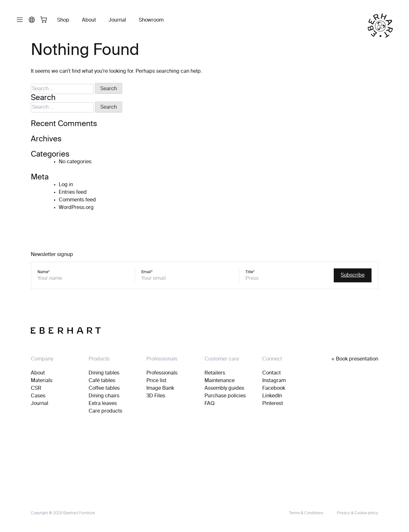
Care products (105, 411)
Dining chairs (104, 396)
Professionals (162, 373)
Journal (117, 20)
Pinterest (273, 404)
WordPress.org (76, 208)
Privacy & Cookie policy (358, 513)
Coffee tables (104, 388)
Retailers (215, 373)
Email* (147, 272)
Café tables (102, 381)
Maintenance (220, 381)
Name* (44, 272)
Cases (38, 396)
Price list (156, 381)
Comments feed (77, 200)
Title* (250, 272)
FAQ (210, 404)
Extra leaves (103, 404)
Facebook (274, 388)
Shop (63, 20)
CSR (36, 388)
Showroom (151, 20)
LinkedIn (272, 396)
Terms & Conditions (306, 513)
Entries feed (73, 192)
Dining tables (104, 373)
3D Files (156, 396)
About (89, 20)
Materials (42, 381)
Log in (66, 185)
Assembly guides (224, 388)
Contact (272, 373)
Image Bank (160, 388)
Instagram (274, 381)
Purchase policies (225, 396)
